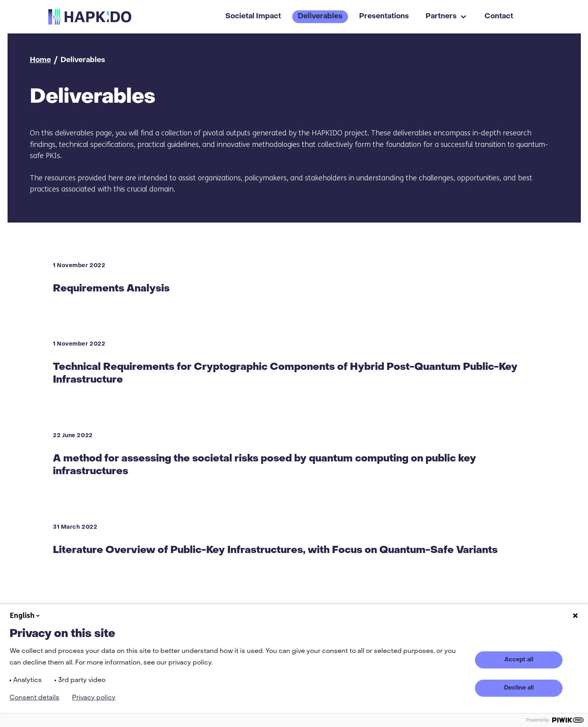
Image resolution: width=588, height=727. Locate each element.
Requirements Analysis (111, 288)
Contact (499, 17)
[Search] (533, 17)
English (25, 616)
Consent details (34, 698)
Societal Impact (253, 17)
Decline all (519, 688)
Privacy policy (94, 698)
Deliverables (320, 17)
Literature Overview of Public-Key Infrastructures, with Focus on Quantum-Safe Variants (275, 550)
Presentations (384, 17)
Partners (441, 17)
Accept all (519, 660)
